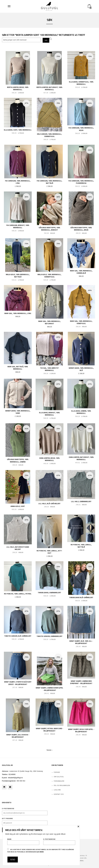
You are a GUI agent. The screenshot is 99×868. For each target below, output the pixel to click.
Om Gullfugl (59, 777)
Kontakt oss (59, 794)
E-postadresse (8, 809)
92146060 (12, 774)
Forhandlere (59, 781)
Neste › (49, 750)
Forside (57, 772)
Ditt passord (7, 819)
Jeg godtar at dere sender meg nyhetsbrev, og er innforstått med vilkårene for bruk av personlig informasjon (41, 851)
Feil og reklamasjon (62, 785)
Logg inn (57, 790)
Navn (23, 842)
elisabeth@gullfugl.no (15, 778)
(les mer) (40, 852)
